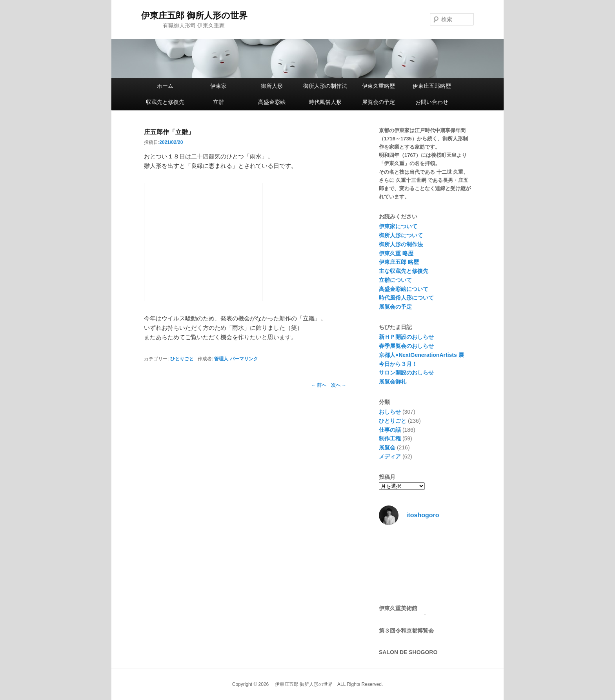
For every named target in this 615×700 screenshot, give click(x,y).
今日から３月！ (398, 364)
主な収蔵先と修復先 (404, 271)
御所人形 (272, 86)
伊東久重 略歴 (396, 253)
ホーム (165, 86)
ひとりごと (182, 359)
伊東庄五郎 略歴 (399, 262)
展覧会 (387, 447)
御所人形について (401, 235)
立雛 (218, 102)
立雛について (395, 280)
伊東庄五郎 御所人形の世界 (194, 15)
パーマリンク (244, 359)
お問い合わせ (432, 102)
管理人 (221, 359)
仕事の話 (390, 430)
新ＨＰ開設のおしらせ (406, 337)
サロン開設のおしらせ (406, 373)
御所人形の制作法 (325, 86)
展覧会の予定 (378, 102)
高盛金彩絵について (404, 289)
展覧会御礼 (393, 382)
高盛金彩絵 (272, 102)
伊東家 (218, 86)
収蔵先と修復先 (165, 102)
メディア (390, 456)
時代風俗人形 (325, 102)
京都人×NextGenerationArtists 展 (421, 355)
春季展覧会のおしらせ (406, 346)
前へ (319, 385)
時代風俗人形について (406, 298)
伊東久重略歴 (378, 86)
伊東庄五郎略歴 (432, 86)
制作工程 (390, 438)
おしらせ (390, 412)
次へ (339, 385)
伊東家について (398, 226)
